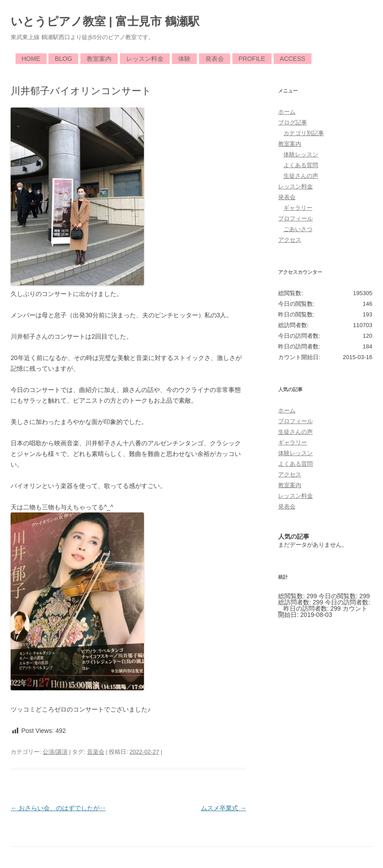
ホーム (287, 112)
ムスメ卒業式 (223, 808)
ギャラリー (298, 208)
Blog (63, 59)
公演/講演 (55, 752)
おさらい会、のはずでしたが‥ (58, 808)
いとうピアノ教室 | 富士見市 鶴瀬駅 (105, 21)
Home (31, 59)
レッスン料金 (145, 59)
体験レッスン (301, 154)
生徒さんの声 (301, 176)
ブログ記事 (293, 122)
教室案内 (99, 59)
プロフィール (295, 218)
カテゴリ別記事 (304, 133)
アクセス (290, 240)
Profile (252, 59)
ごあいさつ (298, 229)
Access (293, 59)
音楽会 (96, 752)
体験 (184, 59)
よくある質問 (301, 165)
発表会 (215, 59)
